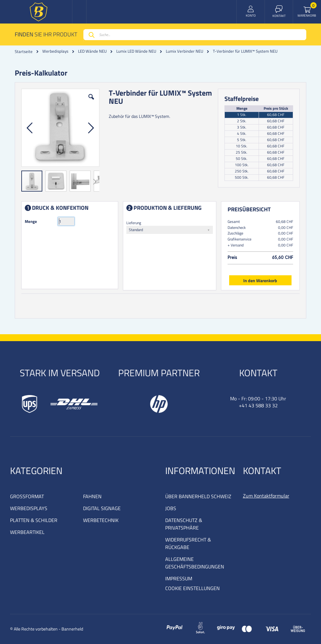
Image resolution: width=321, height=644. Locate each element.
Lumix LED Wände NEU (136, 51)
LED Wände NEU (92, 51)
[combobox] (195, 35)
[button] (91, 102)
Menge (31, 221)
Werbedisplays (55, 51)
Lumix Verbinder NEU (184, 51)
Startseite (24, 51)
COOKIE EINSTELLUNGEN (192, 588)
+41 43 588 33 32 (258, 405)
